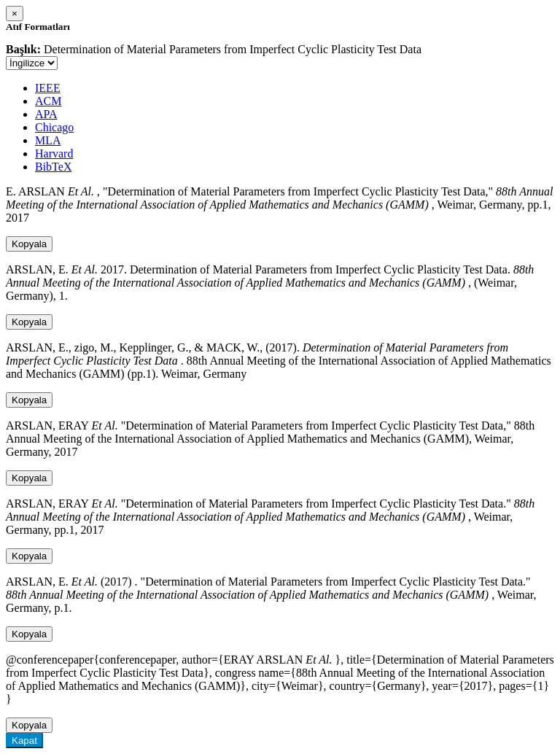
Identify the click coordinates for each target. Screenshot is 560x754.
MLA (48, 140)
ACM (48, 101)
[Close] (15, 13)
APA (46, 114)
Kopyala (29, 244)
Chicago (54, 127)
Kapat (24, 741)
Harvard (54, 153)
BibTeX (53, 167)
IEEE (48, 88)
